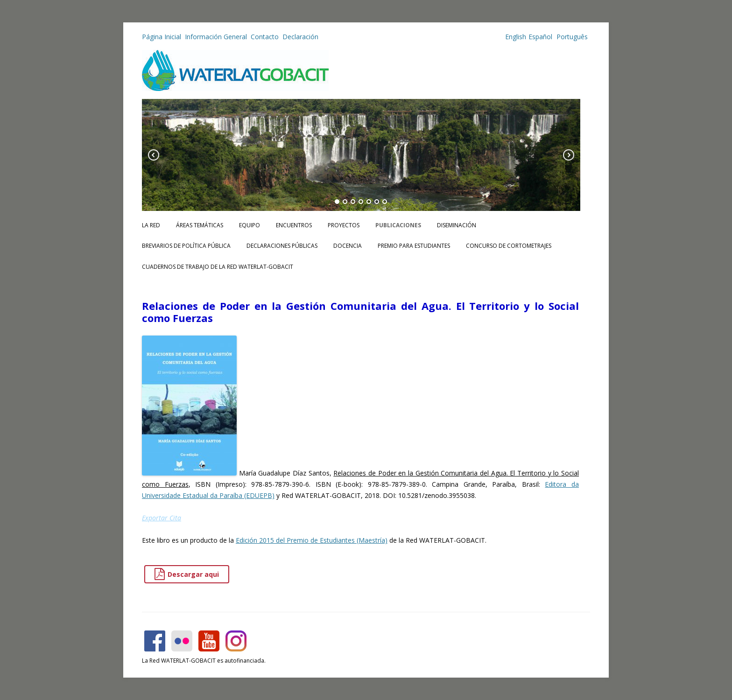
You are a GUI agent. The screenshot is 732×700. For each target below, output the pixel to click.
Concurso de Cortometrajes (509, 246)
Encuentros (294, 225)
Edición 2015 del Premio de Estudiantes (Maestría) (312, 540)
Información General (216, 37)
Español (540, 37)
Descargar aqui (187, 574)
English (516, 37)
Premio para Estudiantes (414, 246)
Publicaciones (398, 225)
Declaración (300, 37)
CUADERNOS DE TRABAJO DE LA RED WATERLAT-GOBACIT (218, 267)
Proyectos (344, 225)
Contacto (265, 37)
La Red (151, 225)
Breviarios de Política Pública (186, 246)
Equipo (250, 225)
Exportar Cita (162, 518)
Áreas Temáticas (200, 225)
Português (571, 37)
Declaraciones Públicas (282, 246)
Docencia (348, 246)
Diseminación (457, 225)
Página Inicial (162, 37)
